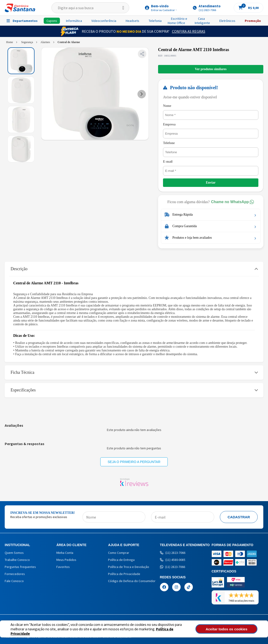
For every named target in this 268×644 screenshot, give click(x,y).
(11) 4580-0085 (173, 560)
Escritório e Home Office (177, 21)
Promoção (253, 21)
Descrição (19, 269)
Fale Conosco (14, 581)
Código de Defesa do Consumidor (132, 581)
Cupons (52, 21)
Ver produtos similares (211, 69)
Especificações (23, 390)
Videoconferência (104, 21)
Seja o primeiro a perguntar (134, 462)
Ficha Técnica (22, 372)
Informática (74, 21)
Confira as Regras (189, 31)
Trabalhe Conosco (17, 560)
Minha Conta (65, 553)
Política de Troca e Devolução (129, 567)
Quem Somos (14, 553)
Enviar (211, 183)
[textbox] (90, 8)
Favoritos (63, 567)
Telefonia (155, 21)
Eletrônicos (227, 21)
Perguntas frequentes (20, 567)
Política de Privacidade (157, 631)
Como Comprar (119, 553)
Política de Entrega (121, 560)
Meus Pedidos (66, 560)
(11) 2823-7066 (173, 553)
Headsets (132, 21)
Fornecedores (15, 574)
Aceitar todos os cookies (233, 629)
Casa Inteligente (202, 21)
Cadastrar (239, 517)
